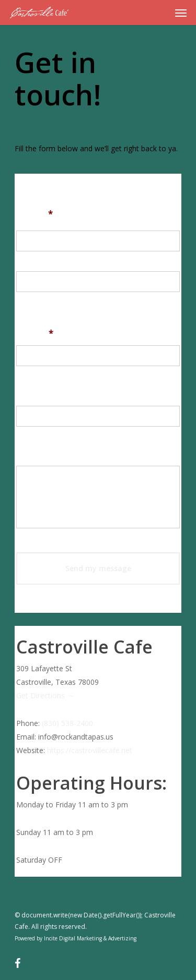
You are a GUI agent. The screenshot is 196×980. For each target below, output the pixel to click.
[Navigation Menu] (181, 13)
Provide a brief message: (71, 454)
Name (34, 214)
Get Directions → (45, 695)
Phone (35, 334)
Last (23, 299)
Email (29, 394)
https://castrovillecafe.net (90, 750)
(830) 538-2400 (67, 723)
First (24, 258)
